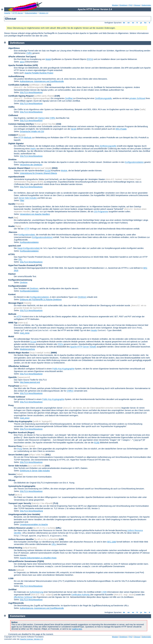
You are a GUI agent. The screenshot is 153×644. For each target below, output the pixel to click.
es (133, 23)
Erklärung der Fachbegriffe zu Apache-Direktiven (41, 300)
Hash (11, 218)
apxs (22, 62)
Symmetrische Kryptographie (22, 486)
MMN (54, 353)
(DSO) (55, 168)
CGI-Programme (101, 212)
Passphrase (14, 386)
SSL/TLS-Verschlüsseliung (31, 511)
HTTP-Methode (25, 138)
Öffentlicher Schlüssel (19, 366)
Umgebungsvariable (18, 514)
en (128, 23)
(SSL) (48, 455)
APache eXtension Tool (19, 57)
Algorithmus (14, 48)
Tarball (11, 495)
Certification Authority (19, 85)
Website (12, 570)
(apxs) (33, 57)
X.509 (11, 578)
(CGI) (59, 124)
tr (150, 23)
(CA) (49, 85)
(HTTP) (39, 265)
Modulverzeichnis (27, 349)
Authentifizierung (16, 76)
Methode (12, 314)
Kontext (12, 294)
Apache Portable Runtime (20, 65)
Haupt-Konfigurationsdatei (29, 248)
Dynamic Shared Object (19, 168)
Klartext (42, 118)
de (124, 23)
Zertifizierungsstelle (103, 98)
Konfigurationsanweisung (20, 280)
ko (145, 23)
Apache (7, 13)
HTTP (27, 229)
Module (115, 5)
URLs (54, 544)
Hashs (33, 149)
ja (141, 23)
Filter (11, 190)
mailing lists (77, 629)
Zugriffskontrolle (16, 603)
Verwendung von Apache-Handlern (35, 214)
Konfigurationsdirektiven (42, 237)
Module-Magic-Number (19, 353)
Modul (48, 59)
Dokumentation (31, 13)
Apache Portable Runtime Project (39, 73)
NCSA (74, 129)
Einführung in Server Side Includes (35, 471)
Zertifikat (69, 98)
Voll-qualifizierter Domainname (22, 561)
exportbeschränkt (16, 177)
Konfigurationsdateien (134, 162)
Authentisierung (36, 592)
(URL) (58, 528)
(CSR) (57, 96)
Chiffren (70, 391)
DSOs (90, 59)
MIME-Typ (13, 323)
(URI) (61, 539)
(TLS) (56, 503)
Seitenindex (146, 5)
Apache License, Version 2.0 (31, 639)
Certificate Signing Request (21, 96)
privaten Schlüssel (137, 98)
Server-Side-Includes (28, 198)
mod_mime (25, 333)
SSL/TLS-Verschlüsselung (31, 92)
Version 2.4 (44, 13)
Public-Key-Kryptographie (63, 369)
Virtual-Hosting (15, 548)
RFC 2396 (112, 542)
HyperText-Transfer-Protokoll (22, 265)
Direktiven (123, 5)
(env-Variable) (34, 514)
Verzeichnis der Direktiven (31, 165)
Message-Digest (16, 303)
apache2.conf (14, 246)
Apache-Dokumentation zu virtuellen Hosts (38, 558)
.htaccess (13, 232)
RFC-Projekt (121, 129)
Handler (12, 204)
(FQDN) (41, 561)
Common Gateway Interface (21, 124)
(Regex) (31, 432)
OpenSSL (13, 377)
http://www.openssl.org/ (30, 382)
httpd (48, 171)
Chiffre (11, 107)
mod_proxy (25, 418)
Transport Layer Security (20, 503)
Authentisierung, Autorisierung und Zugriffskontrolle (42, 81)
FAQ (131, 5)
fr (137, 23)
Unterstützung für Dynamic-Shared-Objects (39, 173)
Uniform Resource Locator (21, 528)
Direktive (12, 160)
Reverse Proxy (15, 446)
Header (12, 226)
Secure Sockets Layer (18, 455)
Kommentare (18, 616)
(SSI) (47, 466)
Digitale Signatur (16, 143)
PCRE (97, 443)
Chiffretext (13, 115)
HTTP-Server (18, 13)
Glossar (137, 5)
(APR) (35, 65)
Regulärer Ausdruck (18, 432)
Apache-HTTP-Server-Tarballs (83, 347)
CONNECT (13, 135)
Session (12, 474)
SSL (20, 259)
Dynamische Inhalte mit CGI (32, 131)
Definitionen (17, 43)
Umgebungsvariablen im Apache (34, 524)
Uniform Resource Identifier (21, 539)
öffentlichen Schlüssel (23, 597)
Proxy (11, 405)
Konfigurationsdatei (27, 235)
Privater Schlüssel (17, 397)
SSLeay (12, 480)
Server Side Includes (18, 466)
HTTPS (12, 254)
